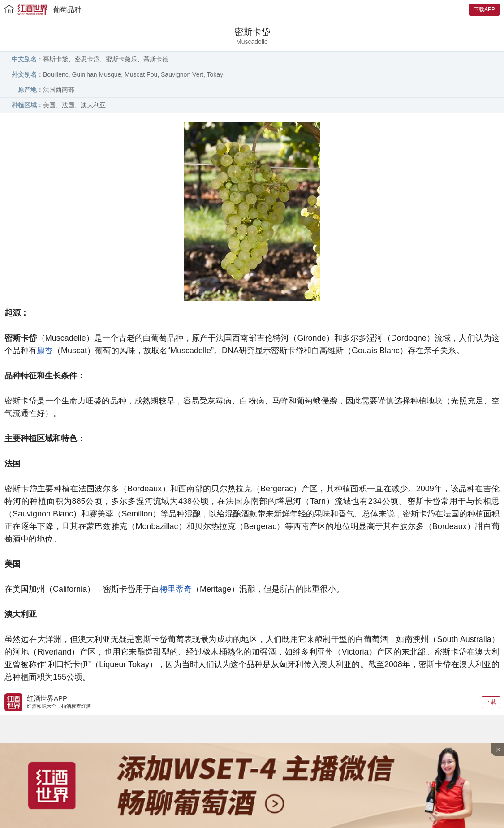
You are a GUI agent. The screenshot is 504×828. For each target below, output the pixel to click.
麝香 (45, 351)
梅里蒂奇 (176, 589)
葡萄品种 (67, 10)
